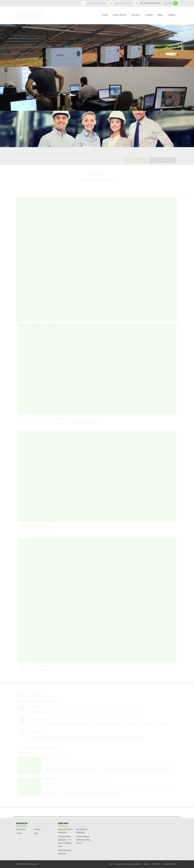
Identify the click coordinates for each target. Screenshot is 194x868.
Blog (160, 15)
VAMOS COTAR (133, 160)
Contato (149, 15)
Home (105, 15)
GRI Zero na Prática (56, 758)
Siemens (147, 864)
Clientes (172, 15)
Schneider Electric (170, 864)
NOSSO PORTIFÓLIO (160, 160)
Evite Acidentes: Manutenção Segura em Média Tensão (78, 779)
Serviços (136, 15)
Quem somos (120, 15)
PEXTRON (157, 864)
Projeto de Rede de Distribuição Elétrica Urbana (83, 840)
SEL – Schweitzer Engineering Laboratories (125, 864)
